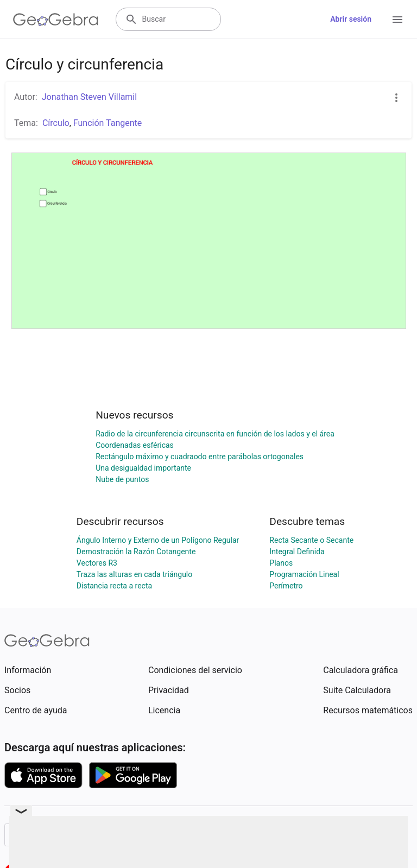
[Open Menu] (397, 20)
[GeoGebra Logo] (56, 20)
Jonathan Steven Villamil (89, 97)
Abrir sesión (351, 19)
